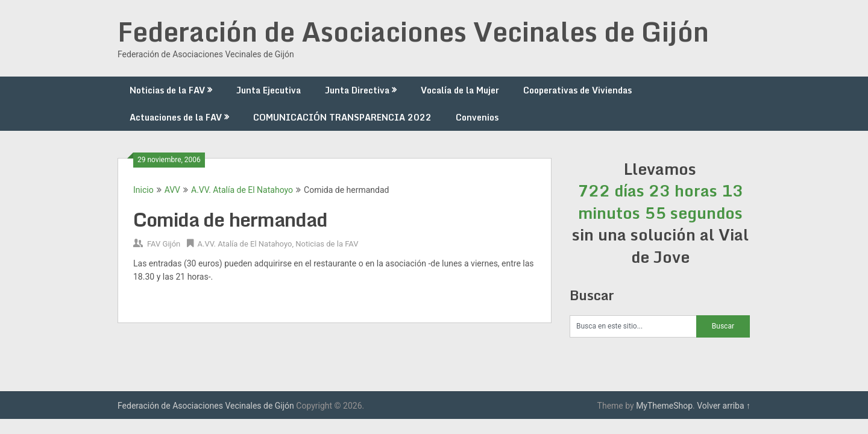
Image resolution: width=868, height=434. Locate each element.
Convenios (477, 117)
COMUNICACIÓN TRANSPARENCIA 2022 (342, 117)
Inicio (143, 190)
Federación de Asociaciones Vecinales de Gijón (413, 31)
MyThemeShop (664, 406)
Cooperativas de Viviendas (577, 90)
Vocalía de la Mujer (460, 90)
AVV (172, 190)
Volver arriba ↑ (724, 406)
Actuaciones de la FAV (176, 117)
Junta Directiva (357, 90)
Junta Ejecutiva (269, 90)
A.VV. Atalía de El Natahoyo (242, 190)
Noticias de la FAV (167, 90)
